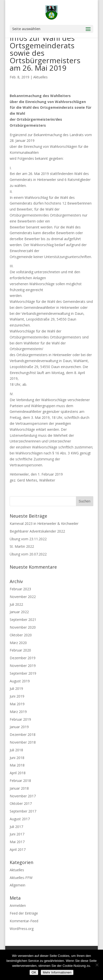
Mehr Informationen (57, 972)
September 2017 (23, 811)
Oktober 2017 (21, 803)
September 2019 (23, 673)
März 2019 (18, 712)
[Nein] (97, 965)
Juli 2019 (16, 688)
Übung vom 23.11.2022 (28, 539)
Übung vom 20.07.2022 (28, 554)
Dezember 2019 (23, 658)
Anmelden (18, 905)
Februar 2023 (20, 589)
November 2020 (23, 627)
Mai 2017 (17, 842)
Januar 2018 (19, 788)
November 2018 (23, 742)
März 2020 (18, 643)
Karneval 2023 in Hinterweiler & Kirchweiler (44, 523)
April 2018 (18, 773)
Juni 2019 (17, 696)
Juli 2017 (16, 827)
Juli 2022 (16, 604)
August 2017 (20, 819)
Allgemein (17, 885)
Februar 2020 (20, 650)
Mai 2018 (17, 765)
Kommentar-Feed (24, 921)
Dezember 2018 (23, 735)
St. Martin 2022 (22, 546)
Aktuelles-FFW (21, 878)
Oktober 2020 (21, 635)
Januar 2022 (19, 612)
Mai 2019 (17, 704)
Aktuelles (40, 77)
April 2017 (18, 849)
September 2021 (23, 620)
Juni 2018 (17, 758)
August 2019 (20, 681)
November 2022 (23, 597)
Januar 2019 (19, 727)
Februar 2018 (20, 781)
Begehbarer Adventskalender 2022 (37, 531)
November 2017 (23, 796)
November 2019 (23, 666)
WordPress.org (22, 929)
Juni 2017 (17, 834)
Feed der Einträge (24, 913)
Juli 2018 (16, 750)
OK (34, 972)
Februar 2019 (20, 719)
